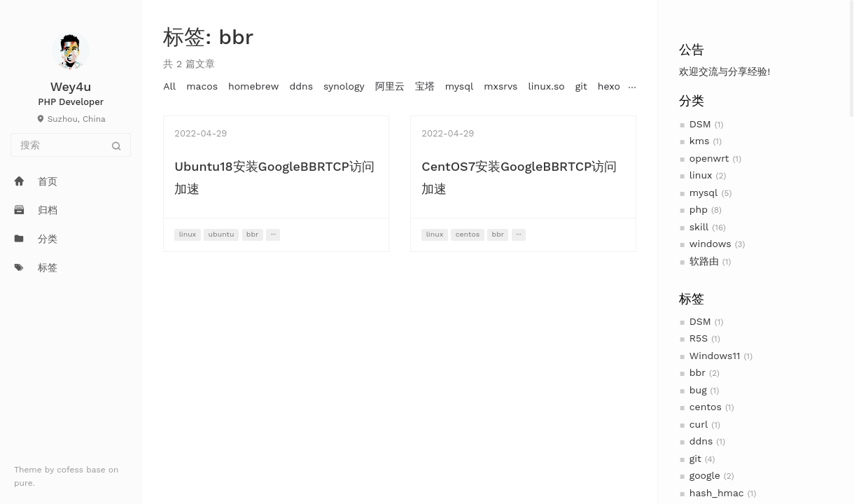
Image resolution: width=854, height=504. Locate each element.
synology (344, 86)
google (705, 475)
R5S (699, 338)
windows (710, 244)
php (699, 209)
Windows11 (715, 356)
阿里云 (390, 86)
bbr (698, 372)
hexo (609, 86)
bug (698, 390)
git (695, 458)
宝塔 (425, 86)
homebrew (253, 86)
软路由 (704, 261)
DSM (700, 124)
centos (706, 407)
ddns (701, 441)
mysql (704, 192)
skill (699, 227)
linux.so (546, 86)
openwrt (709, 158)
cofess (71, 470)
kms (700, 141)
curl (699, 424)
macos (202, 86)
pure (23, 483)
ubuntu (222, 234)
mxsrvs (500, 86)
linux (701, 175)
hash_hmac (717, 493)
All (169, 86)
